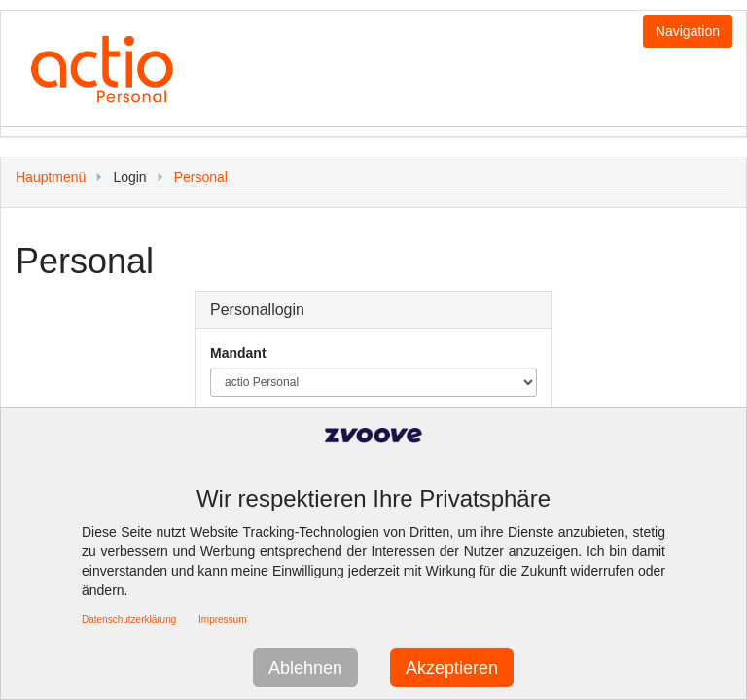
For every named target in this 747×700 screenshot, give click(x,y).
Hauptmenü (51, 177)
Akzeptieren (452, 668)
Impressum (222, 620)
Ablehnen (305, 668)
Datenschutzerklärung (129, 620)
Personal (201, 177)
